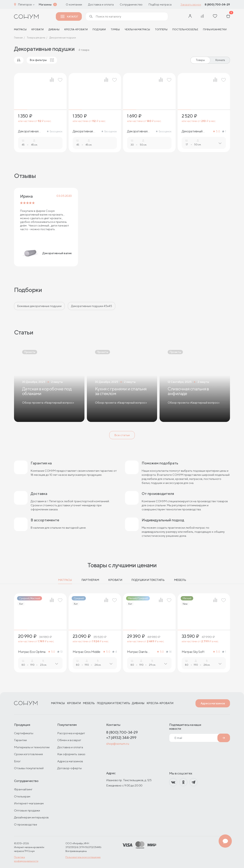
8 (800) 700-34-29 (217, 4)
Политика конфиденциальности (26, 859)
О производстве (26, 824)
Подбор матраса (160, 4)
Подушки (99, 29)
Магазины (45, 4)
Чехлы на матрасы (137, 29)
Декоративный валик (192, 131)
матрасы (20, 29)
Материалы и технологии (32, 747)
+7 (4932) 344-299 (121, 738)
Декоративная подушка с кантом (85, 131)
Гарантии (20, 740)
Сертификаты (24, 733)
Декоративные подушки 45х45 (92, 306)
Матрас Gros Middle (86, 652)
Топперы (161, 29)
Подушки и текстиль (148, 580)
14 (169, 652)
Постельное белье (185, 29)
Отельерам (22, 796)
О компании (74, 4)
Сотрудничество (131, 4)
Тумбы (115, 29)
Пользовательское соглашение (83, 857)
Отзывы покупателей (29, 768)
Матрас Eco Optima (32, 652)
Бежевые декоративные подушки (39, 306)
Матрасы (65, 580)
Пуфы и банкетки (215, 29)
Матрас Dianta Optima (137, 652)
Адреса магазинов (213, 703)
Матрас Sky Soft (193, 652)
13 (60, 652)
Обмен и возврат (69, 740)
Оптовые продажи (27, 810)
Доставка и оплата (101, 4)
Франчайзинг (23, 789)
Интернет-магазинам (29, 803)
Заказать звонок (191, 4)
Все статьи (122, 435)
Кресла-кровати (76, 29)
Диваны (54, 29)
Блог (17, 761)
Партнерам (90, 580)
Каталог (69, 17)
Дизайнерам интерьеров (31, 817)
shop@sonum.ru (118, 744)
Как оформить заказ (71, 754)
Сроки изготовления (28, 754)
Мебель (180, 580)
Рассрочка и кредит (71, 733)
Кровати (38, 29)
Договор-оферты (70, 768)
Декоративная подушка (28, 131)
